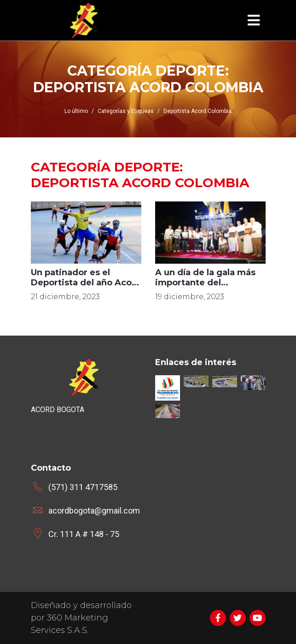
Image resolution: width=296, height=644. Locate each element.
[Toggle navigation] (254, 21)
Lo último (76, 111)
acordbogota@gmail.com (94, 511)
